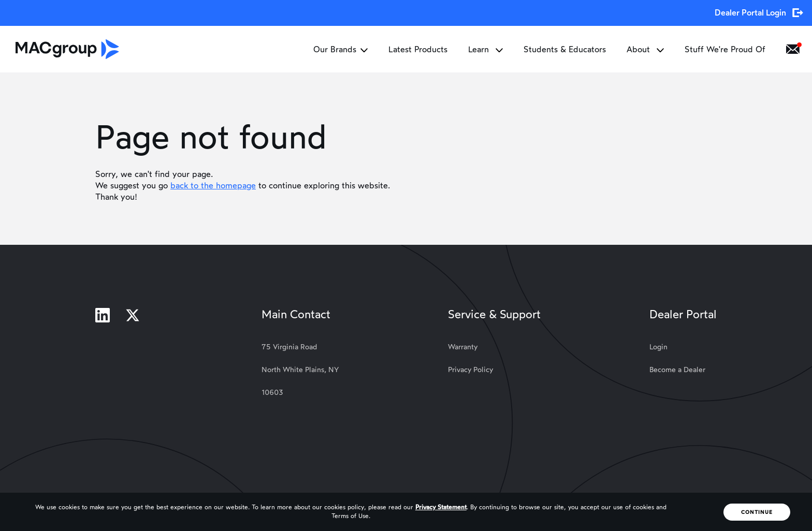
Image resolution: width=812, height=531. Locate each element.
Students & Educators (565, 49)
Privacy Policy (470, 370)
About (645, 49)
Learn (485, 49)
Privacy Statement (441, 507)
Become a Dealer (677, 370)
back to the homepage (213, 186)
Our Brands (340, 49)
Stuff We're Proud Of (725, 49)
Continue (757, 512)
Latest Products (418, 49)
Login (658, 347)
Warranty (463, 347)
